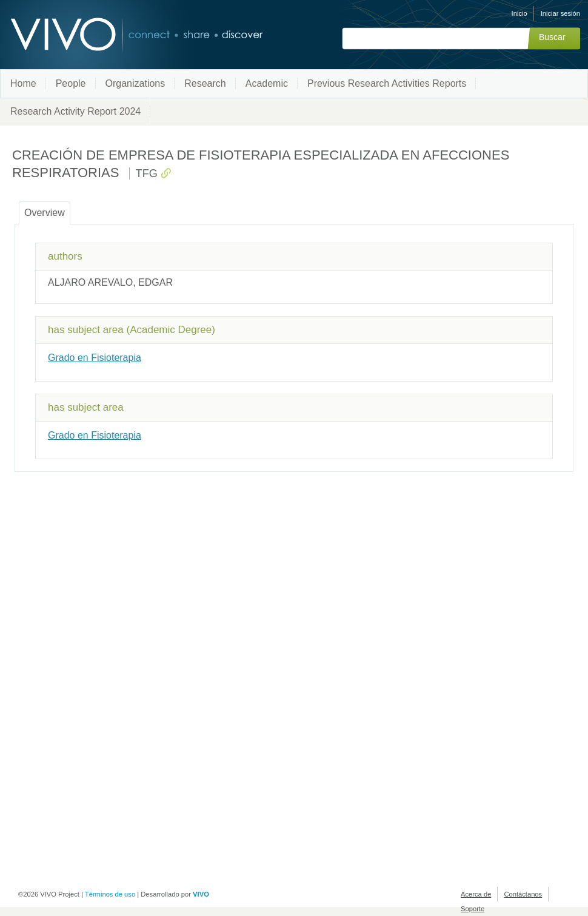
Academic (267, 83)
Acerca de (476, 894)
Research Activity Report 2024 (75, 111)
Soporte (473, 909)
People (71, 83)
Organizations (135, 83)
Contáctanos (523, 894)
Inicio (520, 13)
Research (205, 83)
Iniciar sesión (560, 13)
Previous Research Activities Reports (387, 83)
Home (23, 83)
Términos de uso (110, 894)
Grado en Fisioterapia (95, 358)
